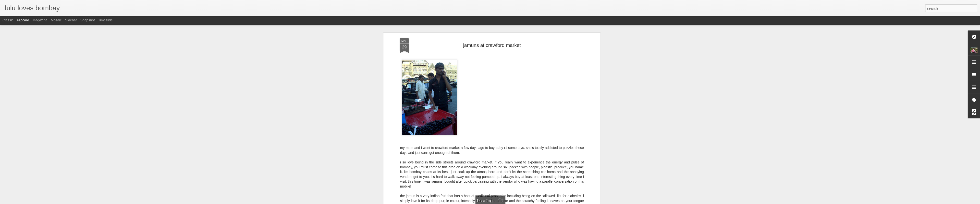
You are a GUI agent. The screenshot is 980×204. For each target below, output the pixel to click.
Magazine (40, 20)
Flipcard (23, 20)
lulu (514, 128)
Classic (8, 20)
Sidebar (71, 20)
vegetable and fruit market (498, 134)
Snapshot (88, 20)
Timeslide (105, 20)
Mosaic (56, 20)
